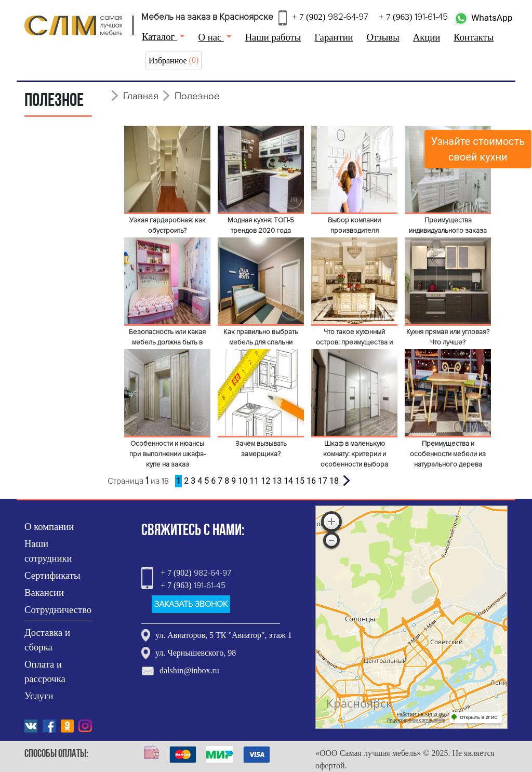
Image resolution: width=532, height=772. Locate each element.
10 (243, 481)
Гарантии (334, 37)
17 (323, 481)
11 (254, 481)
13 (277, 481)
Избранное (168, 61)
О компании (49, 527)
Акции (427, 37)
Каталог (159, 37)
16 (311, 481)
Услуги (39, 696)
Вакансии (44, 593)
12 (265, 481)
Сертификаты (52, 575)
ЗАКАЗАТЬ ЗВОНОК (191, 604)
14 (288, 481)
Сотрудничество (58, 610)
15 (300, 481)
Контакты (474, 37)
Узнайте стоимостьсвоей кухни (478, 149)
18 (334, 481)
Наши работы (273, 37)
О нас (211, 37)
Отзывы (383, 37)
